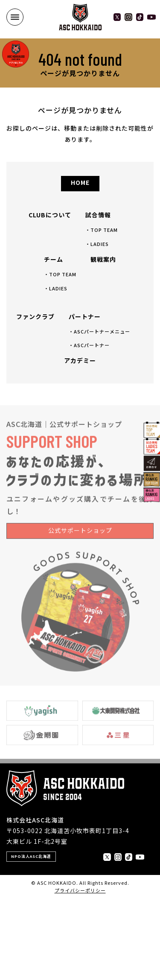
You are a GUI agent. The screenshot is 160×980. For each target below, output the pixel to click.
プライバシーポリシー (80, 890)
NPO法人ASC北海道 (31, 856)
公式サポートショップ (80, 537)
